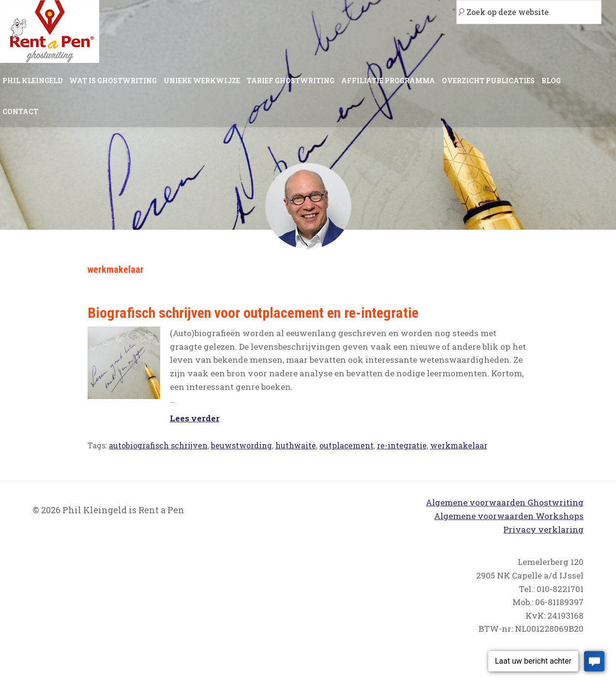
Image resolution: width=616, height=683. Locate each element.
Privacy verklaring (543, 529)
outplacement (346, 445)
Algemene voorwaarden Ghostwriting (505, 502)
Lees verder (195, 418)
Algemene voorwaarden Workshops (509, 516)
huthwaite (296, 445)
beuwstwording (241, 445)
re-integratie (402, 445)
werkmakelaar (459, 445)
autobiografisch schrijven (158, 445)
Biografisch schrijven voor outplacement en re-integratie (253, 313)
